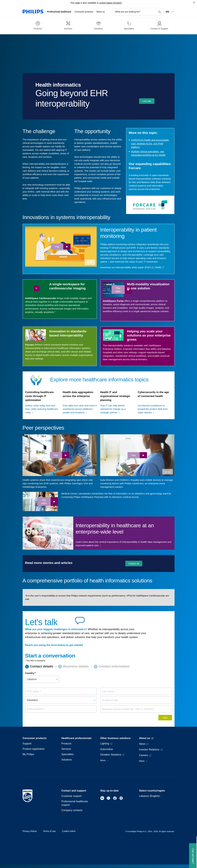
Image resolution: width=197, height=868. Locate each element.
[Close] (194, 3)
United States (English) (111, 3)
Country (30, 673)
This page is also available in (84, 3)
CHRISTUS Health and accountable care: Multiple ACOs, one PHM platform (150, 144)
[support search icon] (159, 12)
